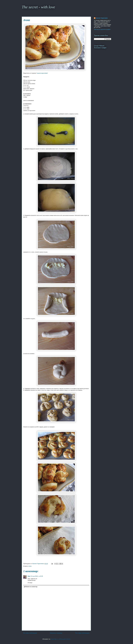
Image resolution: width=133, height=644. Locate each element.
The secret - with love (38, 7)
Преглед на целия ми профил (102, 29)
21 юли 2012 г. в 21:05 (37, 576)
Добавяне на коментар (31, 587)
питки (30, 566)
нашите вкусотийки (42, 73)
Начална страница (56, 633)
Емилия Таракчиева (102, 18)
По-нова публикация (30, 633)
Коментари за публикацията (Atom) (61, 639)
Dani (29, 576)
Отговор (30, 583)
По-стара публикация (82, 633)
